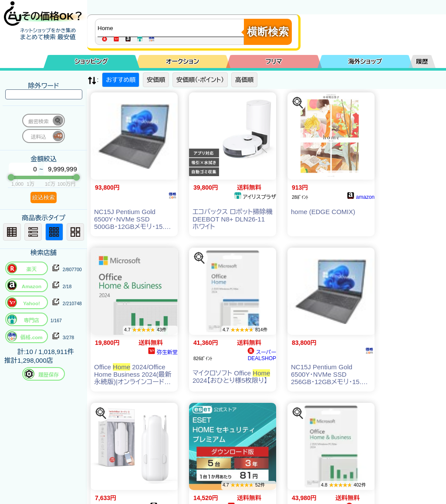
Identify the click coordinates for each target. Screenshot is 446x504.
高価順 (244, 80)
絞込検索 (44, 197)
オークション (182, 61)
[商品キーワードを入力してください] (172, 28)
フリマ (274, 61)
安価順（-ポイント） (200, 80)
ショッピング (91, 61)
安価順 (156, 80)
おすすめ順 (121, 80)
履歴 (422, 61)
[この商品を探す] (298, 103)
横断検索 (268, 32)
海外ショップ (365, 61)
